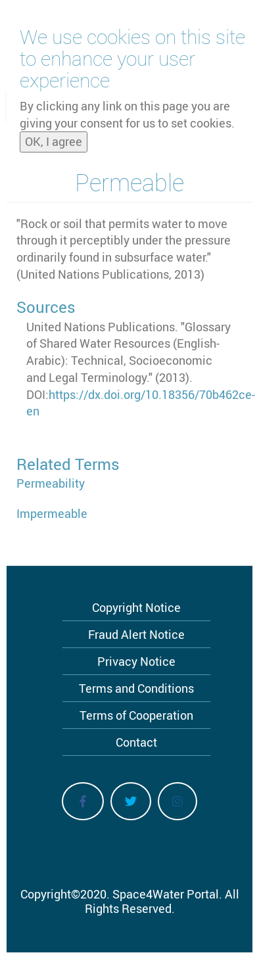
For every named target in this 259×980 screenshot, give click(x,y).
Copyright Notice (136, 607)
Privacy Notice (136, 661)
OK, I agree (54, 141)
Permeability (51, 483)
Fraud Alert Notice (136, 634)
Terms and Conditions (136, 688)
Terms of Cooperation (136, 715)
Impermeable (52, 513)
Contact (136, 742)
